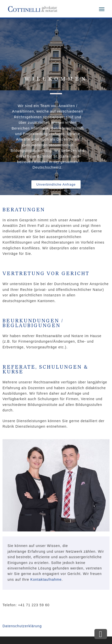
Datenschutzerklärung (22, 626)
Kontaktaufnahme (46, 579)
